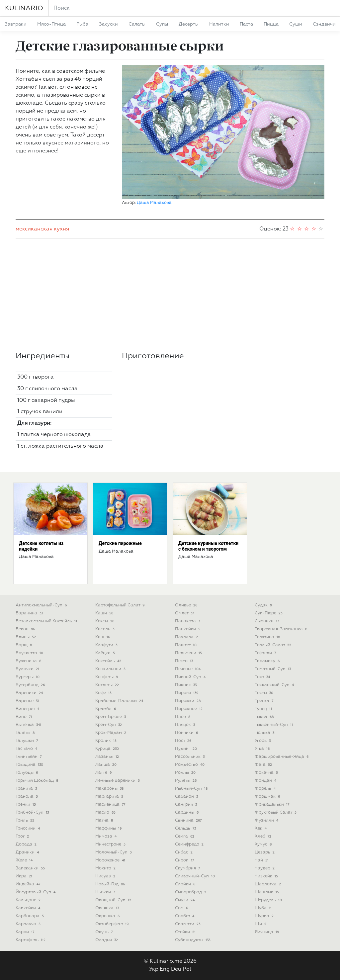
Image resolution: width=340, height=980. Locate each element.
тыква (265, 717)
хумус (264, 844)
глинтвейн (29, 757)
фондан (266, 781)
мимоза (107, 836)
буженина (29, 661)
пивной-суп (191, 677)
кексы (105, 621)
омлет (185, 613)
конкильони (111, 669)
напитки (219, 24)
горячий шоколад (38, 781)
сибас (184, 852)
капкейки (29, 908)
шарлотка (268, 884)
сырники (267, 621)
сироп (185, 860)
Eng (165, 969)
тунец (264, 709)
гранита (27, 789)
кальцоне (29, 900)
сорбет (185, 916)
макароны (110, 789)
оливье (187, 605)
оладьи (107, 940)
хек (261, 828)
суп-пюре (269, 613)
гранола (27, 797)
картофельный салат (121, 605)
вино (24, 717)
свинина (189, 820)
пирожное (189, 709)
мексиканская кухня (42, 229)
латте (104, 773)
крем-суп (109, 725)
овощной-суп (114, 900)
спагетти (188, 924)
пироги (187, 693)
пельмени (189, 653)
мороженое (111, 860)
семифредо (190, 844)
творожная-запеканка (282, 629)
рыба (82, 24)
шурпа (265, 916)
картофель (31, 940)
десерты (189, 24)
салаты (137, 24)
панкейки (188, 629)
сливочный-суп (196, 876)
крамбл (106, 709)
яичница (267, 932)
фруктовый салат (276, 812)
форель (266, 789)
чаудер (265, 868)
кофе (104, 693)
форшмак (268, 797)
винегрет (28, 709)
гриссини (28, 828)
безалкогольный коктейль (47, 621)
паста (246, 24)
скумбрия (188, 868)
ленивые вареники (118, 781)
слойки (186, 884)
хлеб (264, 836)
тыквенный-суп (274, 725)
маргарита (110, 797)
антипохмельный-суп (42, 605)
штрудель (269, 900)
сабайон (187, 797)
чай (262, 860)
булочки (28, 669)
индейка (29, 884)
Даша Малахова (154, 203)
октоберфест (113, 924)
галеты (26, 733)
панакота (188, 621)
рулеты (186, 781)
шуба (264, 908)
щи (261, 924)
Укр (154, 969)
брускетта (30, 653)
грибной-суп (33, 812)
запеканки (31, 868)
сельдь (186, 828)
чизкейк (267, 876)
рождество (190, 765)
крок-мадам (111, 733)
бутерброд (31, 685)
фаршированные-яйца (282, 757)
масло (106, 812)
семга (185, 836)
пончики (187, 733)
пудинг (187, 749)
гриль (26, 820)
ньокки (106, 892)
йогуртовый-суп (36, 892)
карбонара (30, 916)
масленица (111, 804)
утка (263, 749)
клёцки (106, 653)
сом (182, 908)
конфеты (107, 677)
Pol (187, 969)
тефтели (266, 653)
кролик (107, 741)
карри (26, 932)
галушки (27, 741)
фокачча (267, 773)
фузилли (267, 820)
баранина (30, 613)
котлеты (108, 685)
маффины (109, 828)
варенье (28, 701)
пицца (271, 24)
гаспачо (27, 749)
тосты (265, 693)
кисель (105, 629)
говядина (30, 765)
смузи (185, 900)
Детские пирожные (120, 543)
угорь (263, 741)
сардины (187, 812)
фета (264, 765)
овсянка (108, 908)
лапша (107, 765)
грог (23, 836)
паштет (186, 645)
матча (105, 820)
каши (105, 613)
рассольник (190, 757)
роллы (186, 773)
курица (108, 749)
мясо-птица (51, 24)
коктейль (109, 661)
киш (103, 637)
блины (26, 637)
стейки (186, 932)
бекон (26, 629)
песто (185, 661)
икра (25, 876)
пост (184, 741)
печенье (188, 669)
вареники (30, 693)
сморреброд (191, 892)
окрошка (108, 916)
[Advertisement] (170, 295)
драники (28, 852)
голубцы (27, 773)
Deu (176, 969)
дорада (27, 844)
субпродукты (193, 940)
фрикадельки (273, 804)
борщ (24, 645)
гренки (26, 804)
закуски (108, 24)
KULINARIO (24, 8)
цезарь (265, 852)
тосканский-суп (275, 685)
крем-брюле (111, 717)
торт (263, 677)
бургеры (28, 677)
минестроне (111, 844)
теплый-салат (274, 645)
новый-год (111, 884)
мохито (106, 868)
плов (183, 717)
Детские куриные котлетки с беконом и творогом (208, 546)
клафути (107, 645)
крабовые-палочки (120, 701)
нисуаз (106, 876)
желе (25, 860)
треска (265, 701)
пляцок (186, 725)
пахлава (187, 637)
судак (264, 605)
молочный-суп (114, 852)
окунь (105, 932)
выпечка (29, 725)
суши (296, 24)
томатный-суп (273, 669)
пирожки (188, 701)
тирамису (268, 661)
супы (162, 24)
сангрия (187, 804)
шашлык (267, 892)
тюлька (265, 733)
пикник (186, 685)
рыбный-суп (192, 789)
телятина (268, 637)
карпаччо (29, 924)
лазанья (108, 757)
